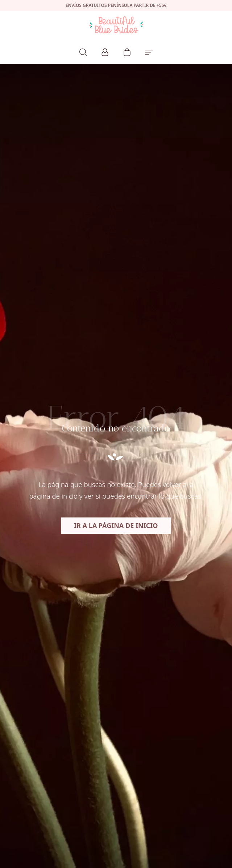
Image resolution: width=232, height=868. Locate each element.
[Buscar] (83, 51)
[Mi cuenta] (105, 51)
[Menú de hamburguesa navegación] (149, 51)
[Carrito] (127, 51)
